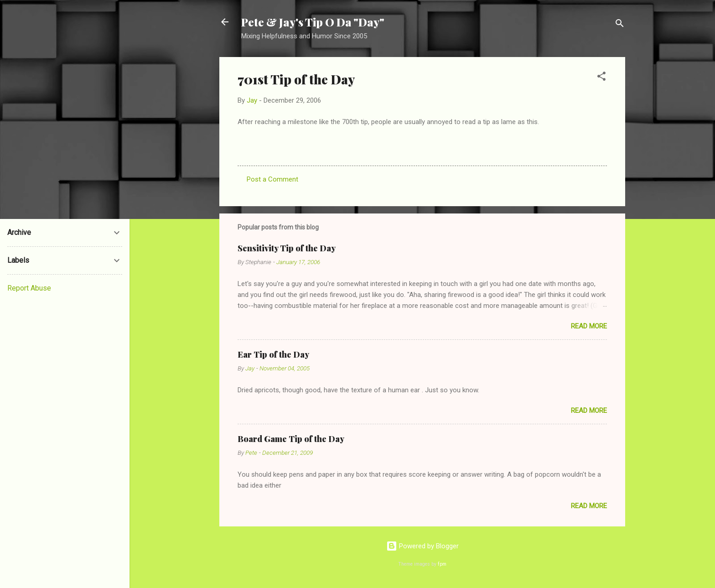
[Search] (620, 25)
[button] (601, 78)
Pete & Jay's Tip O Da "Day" (313, 22)
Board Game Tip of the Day (291, 439)
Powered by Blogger (422, 546)
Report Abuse (29, 288)
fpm (442, 564)
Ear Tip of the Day (273, 354)
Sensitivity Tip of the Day (287, 248)
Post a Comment (272, 179)
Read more (589, 326)
